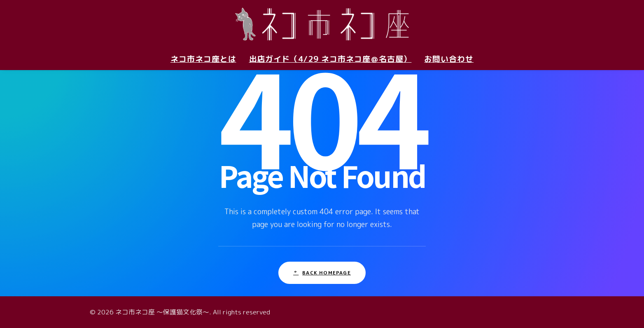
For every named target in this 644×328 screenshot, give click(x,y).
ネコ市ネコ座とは (203, 59)
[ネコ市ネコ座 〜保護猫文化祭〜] (322, 24)
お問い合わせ (449, 59)
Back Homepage (322, 273)
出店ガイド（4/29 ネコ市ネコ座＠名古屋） (330, 59)
